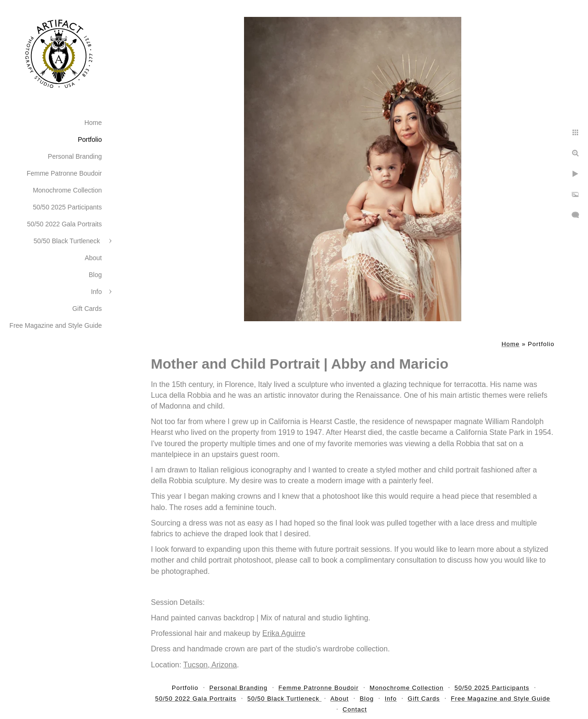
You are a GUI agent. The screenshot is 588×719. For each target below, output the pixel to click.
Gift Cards (87, 309)
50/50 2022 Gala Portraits (64, 224)
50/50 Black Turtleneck (68, 241)
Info (96, 292)
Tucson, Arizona (210, 665)
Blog (95, 275)
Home (93, 123)
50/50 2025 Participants (67, 207)
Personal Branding (75, 156)
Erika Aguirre (284, 633)
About (93, 258)
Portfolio (90, 139)
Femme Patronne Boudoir (64, 173)
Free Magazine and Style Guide (56, 325)
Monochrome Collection (67, 190)
